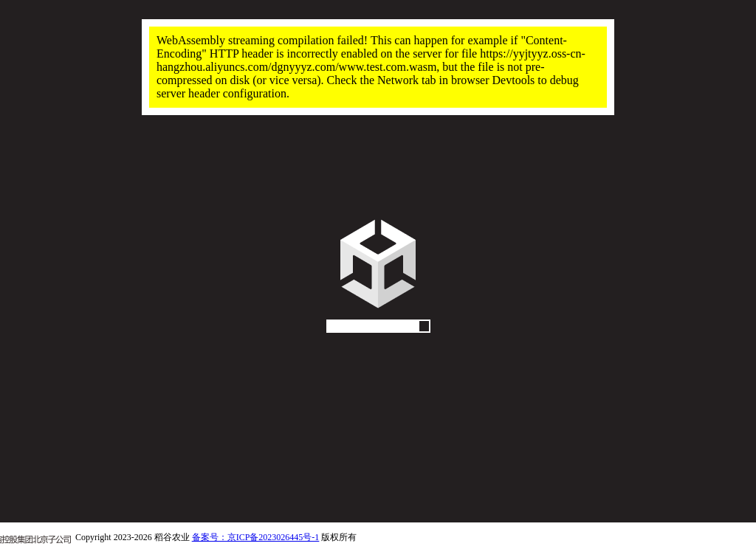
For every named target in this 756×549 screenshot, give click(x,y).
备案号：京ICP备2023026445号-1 (256, 537)
